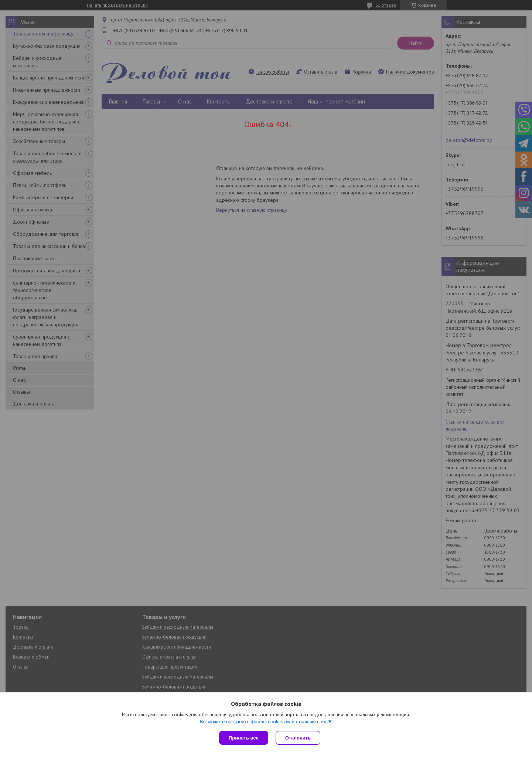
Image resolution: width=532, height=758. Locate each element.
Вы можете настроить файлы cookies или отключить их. (263, 722)
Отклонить (298, 738)
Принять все (244, 738)
